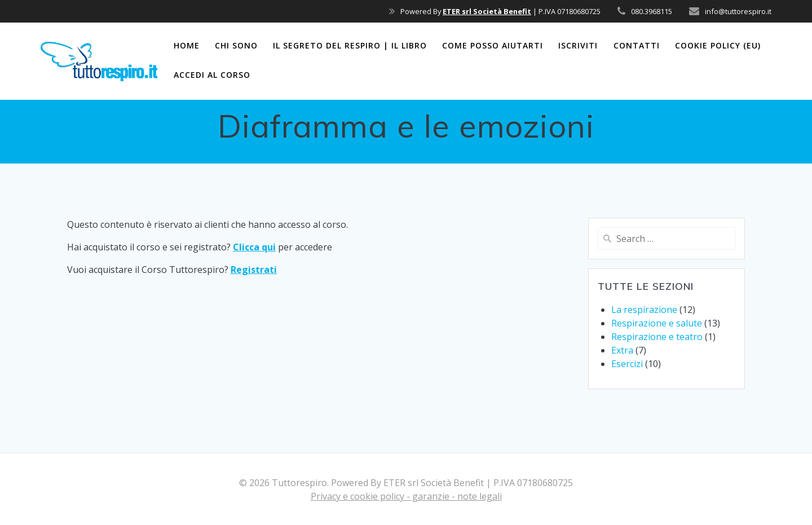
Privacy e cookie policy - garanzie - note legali (406, 496)
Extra (622, 350)
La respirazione (644, 310)
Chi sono (236, 45)
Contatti (637, 45)
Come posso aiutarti (493, 45)
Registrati (254, 270)
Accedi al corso (212, 75)
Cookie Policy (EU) (718, 45)
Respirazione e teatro (657, 337)
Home (187, 45)
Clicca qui (254, 247)
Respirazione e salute (657, 323)
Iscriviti (578, 45)
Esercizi (627, 364)
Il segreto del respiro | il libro (350, 45)
